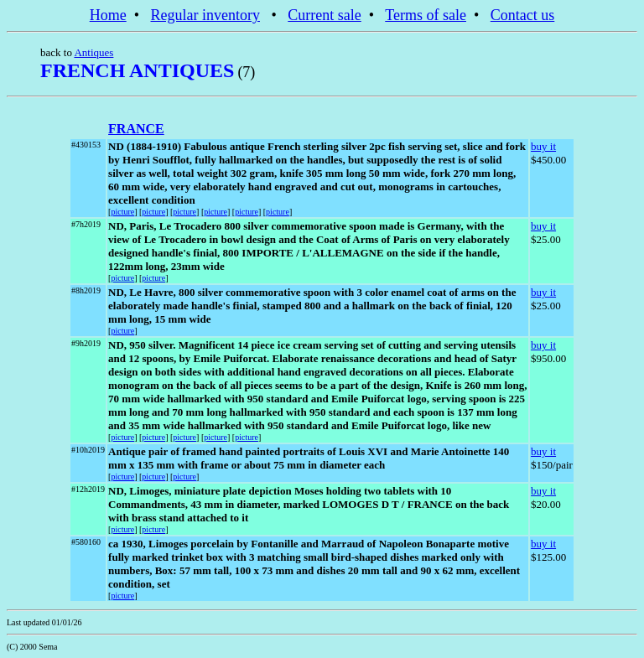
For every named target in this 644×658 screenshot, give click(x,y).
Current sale (324, 15)
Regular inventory (205, 15)
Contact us (523, 15)
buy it (543, 146)
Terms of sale (426, 15)
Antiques (93, 52)
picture (122, 212)
